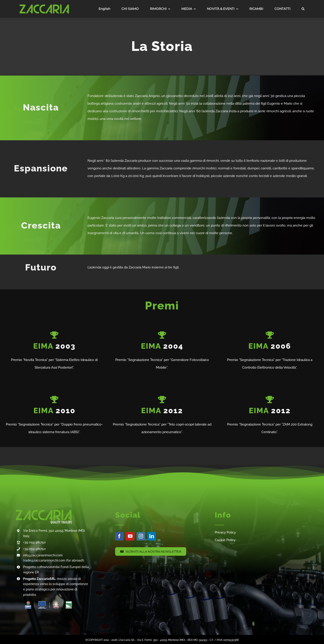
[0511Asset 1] (44, 6)
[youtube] (130, 536)
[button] (303, 9)
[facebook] (119, 536)
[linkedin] (152, 536)
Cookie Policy (225, 540)
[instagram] (141, 536)
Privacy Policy (225, 532)
